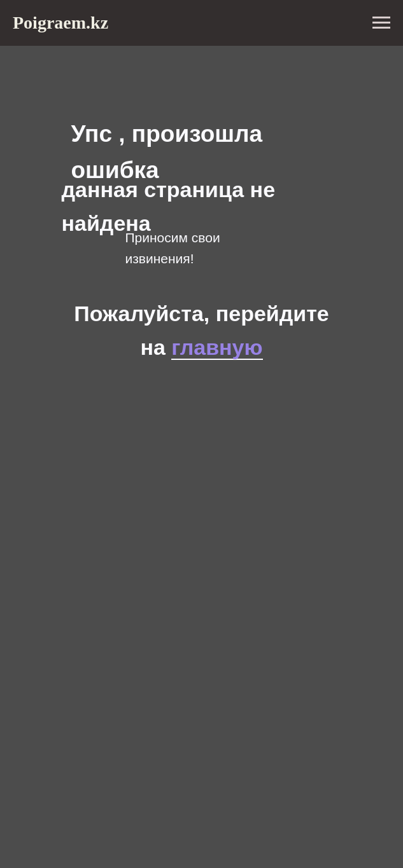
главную (217, 347)
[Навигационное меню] (381, 23)
